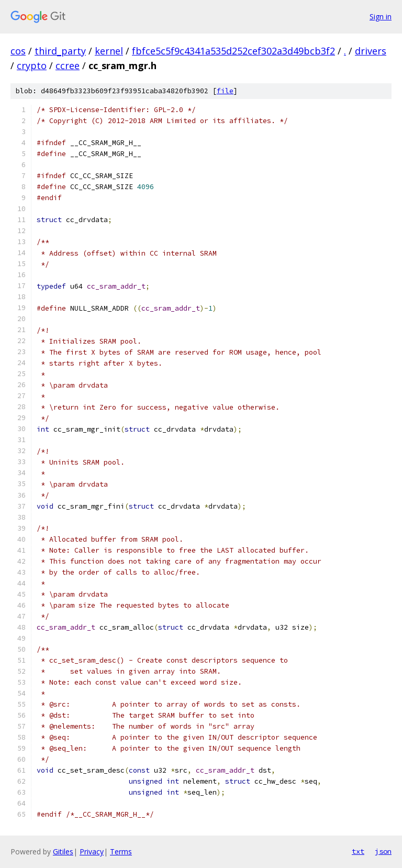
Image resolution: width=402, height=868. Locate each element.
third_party (60, 51)
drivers (371, 51)
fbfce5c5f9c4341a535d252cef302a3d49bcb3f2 (233, 51)
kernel (109, 51)
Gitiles (63, 851)
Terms (121, 851)
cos (18, 51)
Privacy (92, 851)
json (383, 851)
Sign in (381, 17)
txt (358, 851)
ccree (68, 65)
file (225, 91)
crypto (32, 65)
